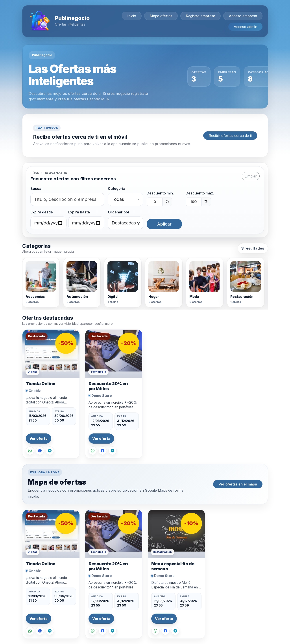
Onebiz (35, 391)
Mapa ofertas (161, 16)
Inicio (132, 16)
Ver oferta (39, 439)
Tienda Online (41, 384)
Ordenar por (119, 212)
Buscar (37, 189)
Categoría (117, 189)
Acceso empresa (243, 16)
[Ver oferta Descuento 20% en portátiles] (114, 354)
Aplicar (164, 224)
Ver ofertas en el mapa (238, 484)
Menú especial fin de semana (173, 566)
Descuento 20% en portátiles (108, 386)
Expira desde (42, 212)
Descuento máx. (200, 193)
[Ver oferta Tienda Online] (51, 354)
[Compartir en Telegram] (50, 451)
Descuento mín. (160, 193)
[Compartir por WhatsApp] (30, 451)
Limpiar (251, 176)
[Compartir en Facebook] (40, 451)
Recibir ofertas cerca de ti (230, 136)
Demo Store (102, 396)
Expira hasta (79, 212)
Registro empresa (200, 16)
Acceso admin (245, 27)
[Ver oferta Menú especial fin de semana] (176, 534)
